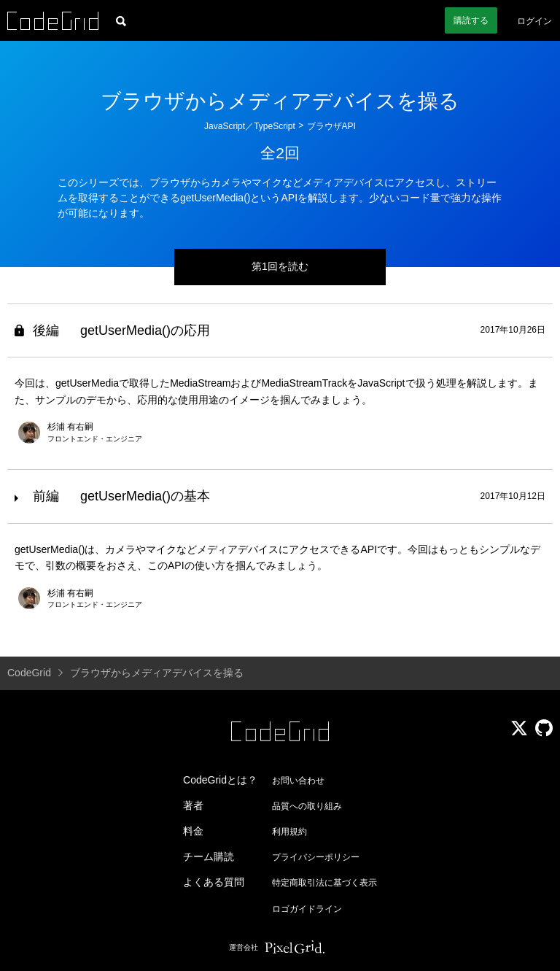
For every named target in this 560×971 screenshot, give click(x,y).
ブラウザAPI (331, 126)
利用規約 (289, 832)
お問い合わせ (298, 781)
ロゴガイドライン (307, 909)
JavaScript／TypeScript (250, 126)
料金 (193, 831)
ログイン (534, 21)
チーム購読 (209, 856)
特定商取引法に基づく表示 (324, 883)
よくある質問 (214, 882)
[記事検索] (121, 20)
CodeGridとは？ (220, 780)
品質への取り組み (307, 806)
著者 (193, 805)
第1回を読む (280, 266)
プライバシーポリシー (316, 857)
